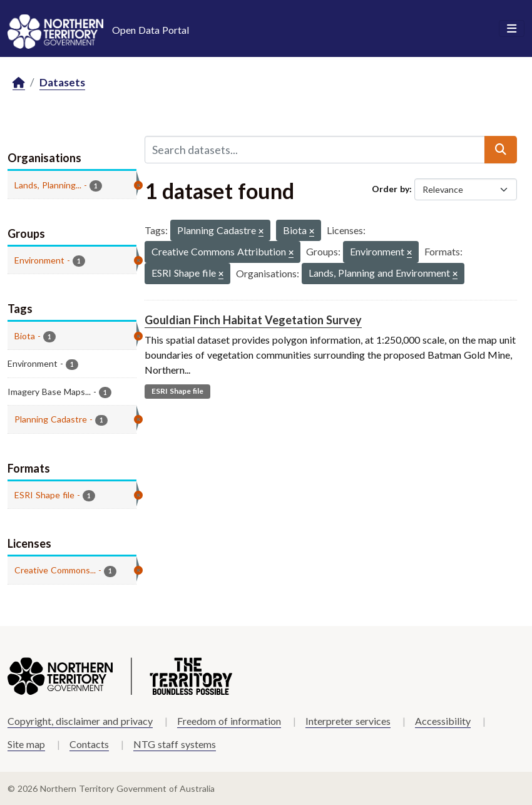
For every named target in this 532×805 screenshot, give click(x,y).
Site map (26, 744)
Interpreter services (348, 721)
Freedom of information (229, 721)
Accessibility (443, 721)
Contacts (89, 744)
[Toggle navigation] (512, 29)
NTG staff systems (175, 744)
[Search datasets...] (315, 150)
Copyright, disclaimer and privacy (80, 721)
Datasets (62, 82)
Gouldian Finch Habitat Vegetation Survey (253, 320)
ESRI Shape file (177, 391)
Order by (391, 189)
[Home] (19, 83)
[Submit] (501, 150)
